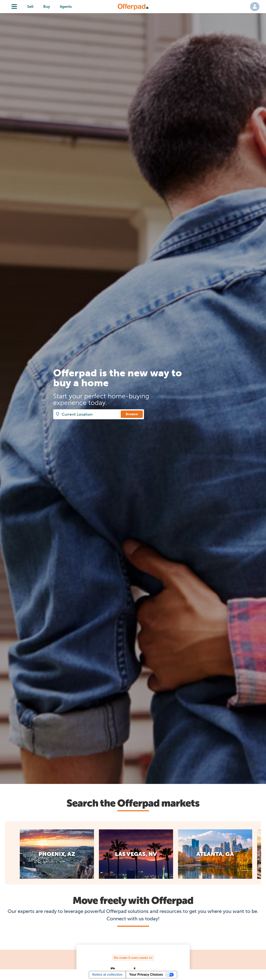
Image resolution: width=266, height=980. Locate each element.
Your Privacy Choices (146, 975)
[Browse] (132, 414)
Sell (30, 7)
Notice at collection (107, 975)
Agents (66, 7)
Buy (47, 7)
